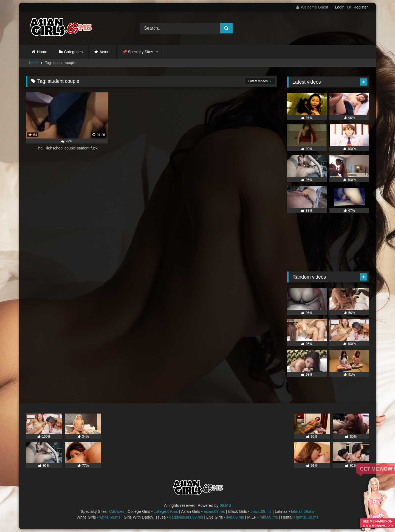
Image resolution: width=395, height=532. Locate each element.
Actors (105, 52)
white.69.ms (110, 517)
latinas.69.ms (303, 511)
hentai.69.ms (307, 517)
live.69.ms (235, 517)
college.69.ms (166, 511)
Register (361, 7)
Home (42, 52)
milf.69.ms (269, 517)
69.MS (225, 505)
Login (340, 7)
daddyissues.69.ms (186, 517)
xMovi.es (117, 511)
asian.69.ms (214, 511)
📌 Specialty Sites (138, 52)
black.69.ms (261, 511)
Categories (74, 52)
